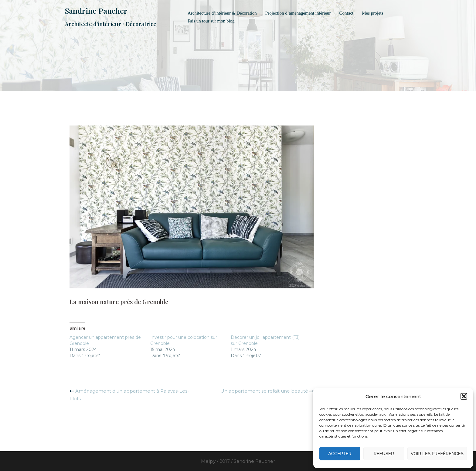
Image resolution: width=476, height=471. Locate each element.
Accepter (340, 454)
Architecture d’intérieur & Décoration (222, 13)
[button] (464, 396)
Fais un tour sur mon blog (211, 21)
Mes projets (372, 13)
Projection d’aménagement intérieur (298, 13)
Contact (347, 13)
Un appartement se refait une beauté (264, 391)
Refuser (384, 454)
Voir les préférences (437, 454)
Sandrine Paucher (96, 10)
